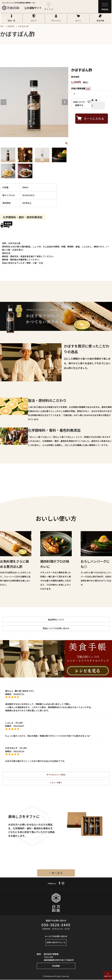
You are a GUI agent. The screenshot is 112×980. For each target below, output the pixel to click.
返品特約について (56, 620)
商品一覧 (12, 21)
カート (78, 21)
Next (65, 102)
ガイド (34, 21)
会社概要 (56, 966)
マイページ (56, 21)
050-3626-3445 (56, 925)
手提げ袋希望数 (81, 88)
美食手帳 (100, 21)
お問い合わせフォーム (56, 942)
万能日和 (11, 26)
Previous (3, 102)
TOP (2, 26)
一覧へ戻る (56, 873)
